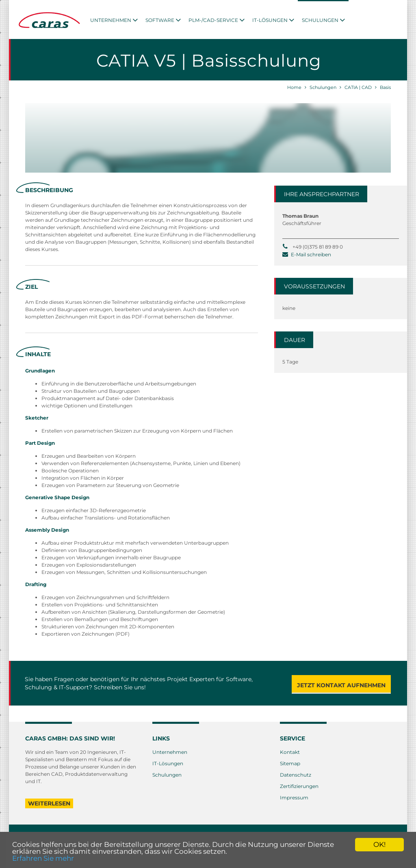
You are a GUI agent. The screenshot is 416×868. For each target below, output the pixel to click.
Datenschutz (296, 775)
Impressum (294, 798)
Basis (385, 87)
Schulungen (323, 87)
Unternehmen (170, 752)
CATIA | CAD (358, 87)
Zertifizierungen (299, 786)
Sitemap (290, 763)
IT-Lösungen (168, 763)
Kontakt (290, 752)
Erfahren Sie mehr (43, 858)
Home (294, 87)
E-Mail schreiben (311, 254)
